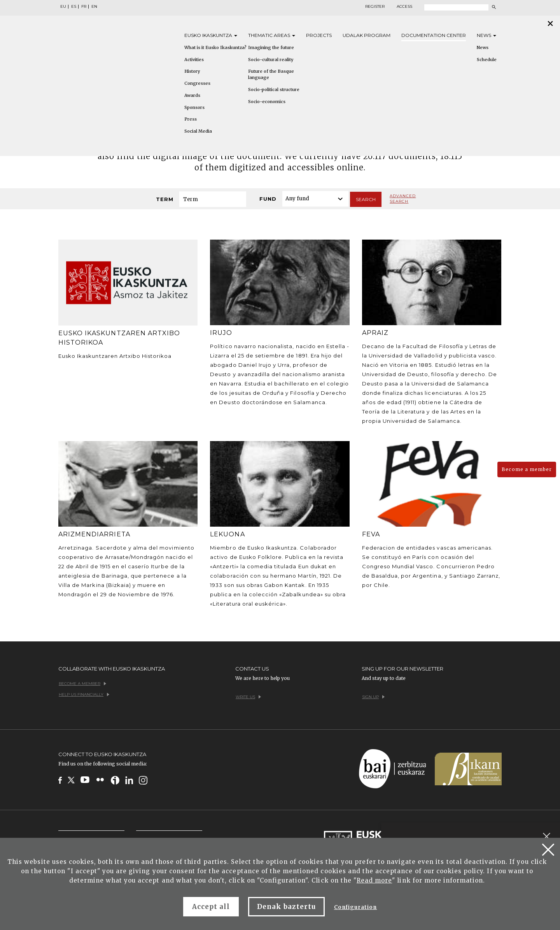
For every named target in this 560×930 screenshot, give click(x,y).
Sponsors (194, 107)
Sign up (373, 697)
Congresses (197, 83)
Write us (248, 697)
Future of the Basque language (271, 74)
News (486, 35)
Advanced (403, 199)
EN (94, 7)
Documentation (434, 35)
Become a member (527, 469)
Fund (268, 199)
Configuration (356, 907)
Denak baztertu (286, 907)
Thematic (272, 35)
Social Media (198, 131)
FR (84, 7)
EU (63, 7)
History (192, 71)
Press (191, 119)
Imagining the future (271, 47)
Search (366, 199)
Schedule (487, 60)
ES (74, 7)
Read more (374, 880)
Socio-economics (267, 102)
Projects (319, 35)
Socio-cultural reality (271, 60)
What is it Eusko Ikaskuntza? (215, 47)
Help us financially (84, 694)
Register (375, 7)
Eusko (211, 35)
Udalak (367, 35)
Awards (192, 95)
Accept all (211, 907)
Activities (194, 60)
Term (165, 199)
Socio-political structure (274, 89)
